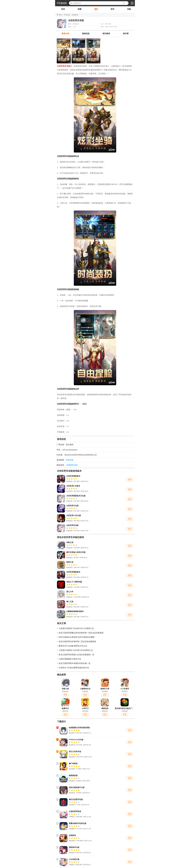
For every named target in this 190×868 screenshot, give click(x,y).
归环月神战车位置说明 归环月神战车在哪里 (77, 637)
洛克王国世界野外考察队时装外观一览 (74, 663)
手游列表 (67, 15)
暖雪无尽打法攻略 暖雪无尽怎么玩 (73, 646)
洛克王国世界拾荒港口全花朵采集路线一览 (76, 655)
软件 (113, 10)
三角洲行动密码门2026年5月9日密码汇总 (76, 650)
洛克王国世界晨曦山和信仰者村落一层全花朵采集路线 (81, 633)
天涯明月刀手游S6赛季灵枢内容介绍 (74, 668)
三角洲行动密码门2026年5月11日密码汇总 (76, 628)
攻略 (129, 10)
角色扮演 (75, 15)
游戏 (96, 10)
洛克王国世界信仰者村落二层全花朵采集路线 (77, 641)
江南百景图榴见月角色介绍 (70, 659)
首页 (63, 10)
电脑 (80, 10)
